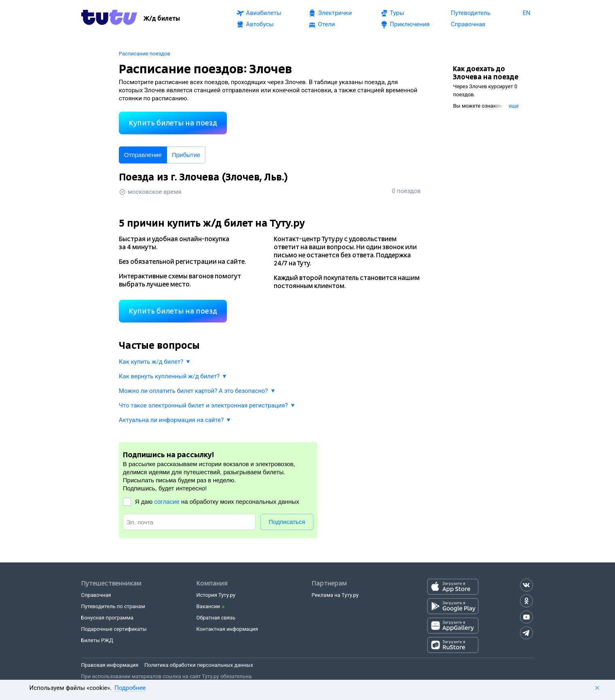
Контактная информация (227, 629)
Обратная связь (216, 618)
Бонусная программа (107, 618)
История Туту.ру (216, 595)
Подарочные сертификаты (114, 629)
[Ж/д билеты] (162, 19)
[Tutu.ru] (109, 19)
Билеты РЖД (97, 640)
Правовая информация (110, 665)
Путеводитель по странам (113, 606)
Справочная (96, 595)
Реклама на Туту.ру (335, 595)
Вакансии (208, 606)
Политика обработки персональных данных (199, 665)
